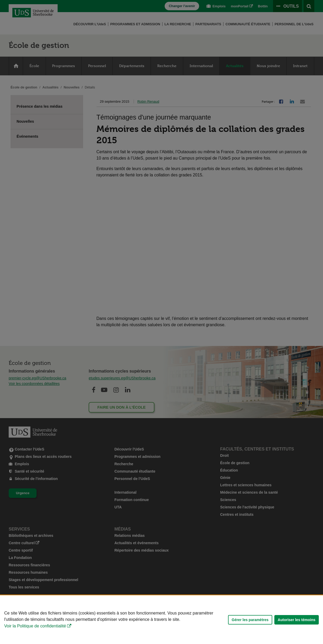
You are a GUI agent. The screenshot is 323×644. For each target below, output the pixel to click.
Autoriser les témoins (297, 620)
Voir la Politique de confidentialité (35, 626)
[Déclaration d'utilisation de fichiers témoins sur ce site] (161, 620)
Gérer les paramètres (250, 620)
